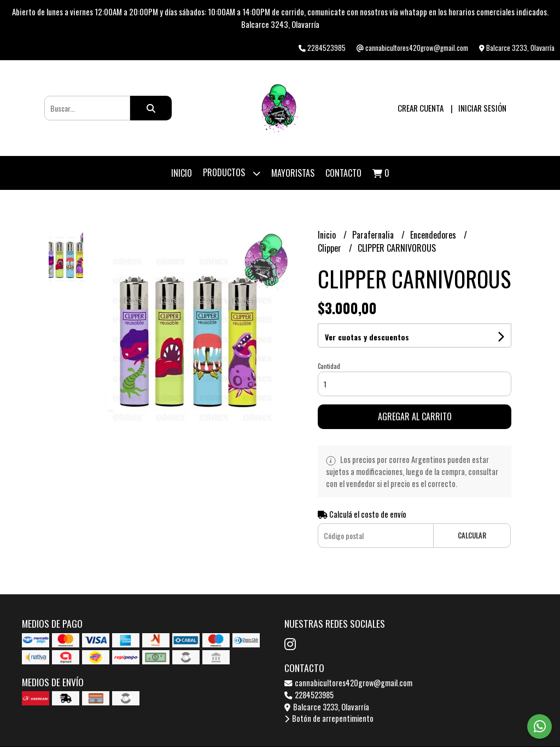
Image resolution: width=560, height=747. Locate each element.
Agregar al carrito (415, 416)
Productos (232, 173)
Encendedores (434, 235)
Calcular (472, 535)
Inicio (182, 173)
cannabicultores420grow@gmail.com (348, 683)
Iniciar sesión (482, 108)
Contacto (343, 173)
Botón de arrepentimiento (329, 718)
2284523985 (309, 695)
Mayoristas (293, 173)
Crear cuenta (421, 108)
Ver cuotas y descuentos (367, 337)
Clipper (331, 248)
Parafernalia (374, 235)
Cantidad (329, 366)
